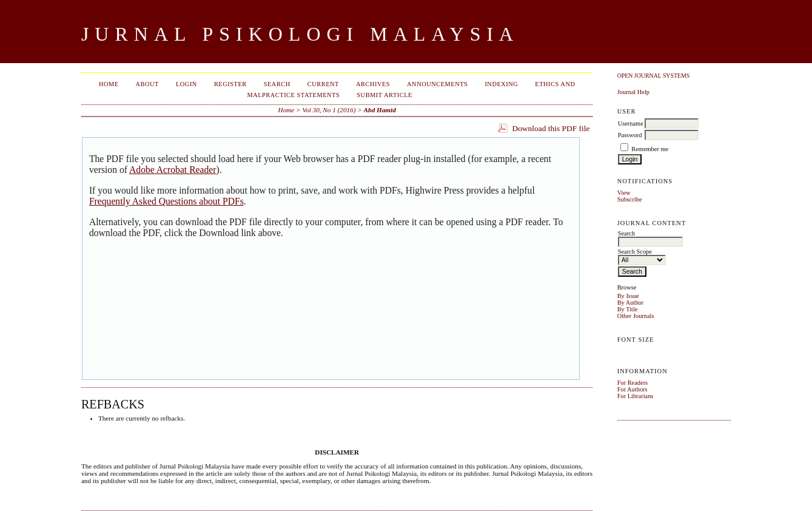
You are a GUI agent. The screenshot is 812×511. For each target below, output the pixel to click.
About (147, 84)
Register (230, 84)
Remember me (650, 149)
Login (186, 84)
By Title (628, 309)
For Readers (633, 383)
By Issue (628, 296)
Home (109, 84)
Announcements (437, 84)
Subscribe (630, 199)
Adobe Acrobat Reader (173, 170)
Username (631, 124)
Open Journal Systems (654, 76)
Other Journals (636, 316)
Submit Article (384, 95)
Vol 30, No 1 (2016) (329, 110)
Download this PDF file (551, 128)
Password (630, 135)
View (624, 193)
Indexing (501, 84)
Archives (373, 84)
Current (323, 84)
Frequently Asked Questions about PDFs (166, 201)
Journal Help (633, 92)
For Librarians (636, 396)
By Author (631, 303)
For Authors (632, 389)
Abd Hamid (380, 110)
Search (277, 84)
